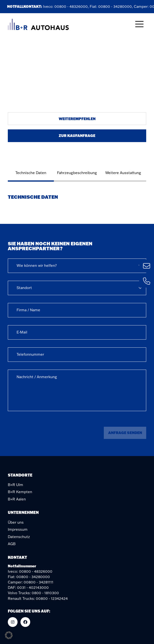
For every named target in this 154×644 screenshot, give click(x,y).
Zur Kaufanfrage (77, 135)
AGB (12, 544)
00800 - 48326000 (72, 6)
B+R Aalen (17, 499)
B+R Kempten (20, 492)
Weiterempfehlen (77, 119)
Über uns (16, 522)
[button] (9, 635)
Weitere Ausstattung (123, 173)
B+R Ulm (15, 485)
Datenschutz (19, 537)
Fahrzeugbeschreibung (77, 173)
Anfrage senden (125, 433)
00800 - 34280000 (116, 6)
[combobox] (77, 266)
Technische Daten (31, 173)
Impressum (18, 529)
